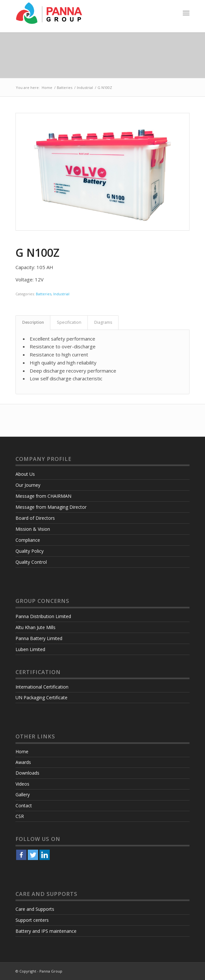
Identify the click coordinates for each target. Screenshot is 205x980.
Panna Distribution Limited (43, 616)
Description (33, 322)
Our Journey (28, 485)
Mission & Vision (33, 529)
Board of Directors (35, 518)
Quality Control (31, 562)
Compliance (28, 540)
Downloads (27, 773)
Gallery (23, 795)
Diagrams (103, 322)
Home (47, 87)
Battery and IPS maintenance (46, 931)
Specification (69, 322)
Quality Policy (30, 551)
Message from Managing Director (51, 507)
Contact (24, 806)
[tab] (33, 323)
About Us (25, 474)
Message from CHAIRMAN (43, 496)
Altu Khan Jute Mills (36, 627)
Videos (22, 784)
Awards (23, 762)
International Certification (42, 687)
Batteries (65, 87)
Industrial (85, 87)
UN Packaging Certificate (41, 697)
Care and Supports (35, 909)
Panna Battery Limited (39, 638)
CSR (20, 816)
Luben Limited (30, 649)
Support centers (32, 920)
